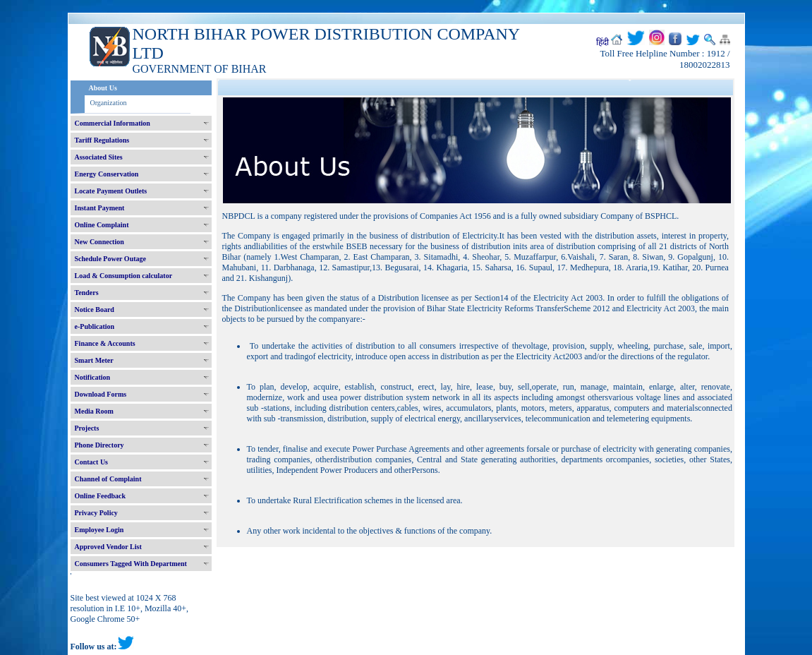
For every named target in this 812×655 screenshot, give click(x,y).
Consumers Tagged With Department (131, 564)
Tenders (87, 293)
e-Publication (95, 326)
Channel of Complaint (108, 479)
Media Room (94, 411)
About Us (103, 88)
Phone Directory (99, 445)
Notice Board (95, 310)
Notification (93, 377)
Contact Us (92, 462)
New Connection (99, 242)
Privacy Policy (96, 513)
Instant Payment (100, 208)
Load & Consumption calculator (124, 276)
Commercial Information (113, 123)
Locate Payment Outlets (111, 191)
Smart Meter (94, 360)
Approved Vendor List (108, 547)
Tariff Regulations (102, 140)
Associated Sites (99, 157)
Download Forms (101, 394)
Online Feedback (101, 496)
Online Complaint (102, 225)
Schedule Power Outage (110, 259)
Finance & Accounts (105, 343)
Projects (87, 428)
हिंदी (602, 42)
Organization (109, 103)
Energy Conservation (107, 174)
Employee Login (99, 530)
